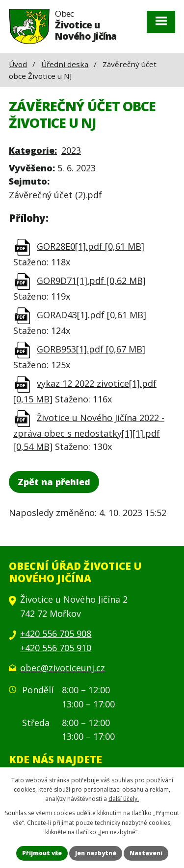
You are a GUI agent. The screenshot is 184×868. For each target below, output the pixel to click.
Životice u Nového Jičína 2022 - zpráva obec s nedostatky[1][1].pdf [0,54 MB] (89, 432)
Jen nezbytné (96, 853)
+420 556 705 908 (56, 633)
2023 (71, 150)
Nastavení (146, 853)
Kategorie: (33, 150)
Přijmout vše (42, 853)
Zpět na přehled (54, 482)
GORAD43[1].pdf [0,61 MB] (92, 315)
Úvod (18, 64)
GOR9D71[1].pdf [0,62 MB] (91, 281)
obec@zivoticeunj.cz (63, 668)
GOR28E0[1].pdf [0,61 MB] (91, 246)
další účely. (124, 799)
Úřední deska (65, 64)
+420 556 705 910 (56, 648)
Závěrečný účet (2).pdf (55, 195)
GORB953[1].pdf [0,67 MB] (91, 349)
